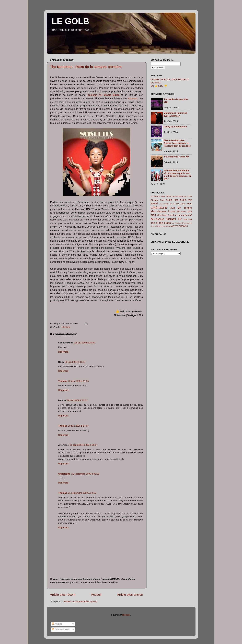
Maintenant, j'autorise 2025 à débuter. (175, 114)
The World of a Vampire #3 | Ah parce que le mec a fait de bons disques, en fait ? (178, 175)
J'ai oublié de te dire (169, 204)
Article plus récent (63, 595)
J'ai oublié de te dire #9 (176, 157)
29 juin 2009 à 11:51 (77, 400)
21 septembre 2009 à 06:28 (85, 474)
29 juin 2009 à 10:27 (75, 362)
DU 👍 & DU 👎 (159, 86)
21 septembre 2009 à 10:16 (82, 493)
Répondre (63, 352)
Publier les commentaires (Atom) (81, 602)
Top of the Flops (161, 223)
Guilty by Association (175, 127)
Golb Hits (172, 200)
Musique (66, 327)
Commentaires (61, 629)
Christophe (64, 474)
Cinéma (155, 200)
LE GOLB (71, 21)
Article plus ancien (130, 595)
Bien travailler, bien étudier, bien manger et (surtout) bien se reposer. (177, 143)
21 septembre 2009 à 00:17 (84, 445)
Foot (162, 200)
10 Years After (158, 197)
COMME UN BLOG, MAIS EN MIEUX (170, 79)
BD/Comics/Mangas (176, 197)
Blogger (126, 615)
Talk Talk (188, 220)
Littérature (159, 208)
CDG (190, 197)
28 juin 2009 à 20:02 (85, 343)
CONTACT (156, 83)
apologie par (104, 95)
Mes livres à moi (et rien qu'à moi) (174, 215)
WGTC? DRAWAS (179, 226)
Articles (57, 624)
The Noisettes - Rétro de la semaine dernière (86, 67)
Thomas (63, 381)
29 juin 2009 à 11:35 (78, 381)
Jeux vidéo (186, 204)
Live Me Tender (181, 208)
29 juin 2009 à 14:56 (78, 426)
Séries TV (174, 219)
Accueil (96, 595)
